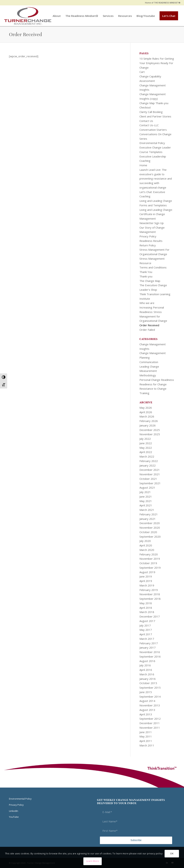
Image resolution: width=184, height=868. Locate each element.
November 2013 (150, 705)
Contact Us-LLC (149, 125)
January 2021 (148, 519)
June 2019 (146, 576)
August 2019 (147, 572)
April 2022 (146, 452)
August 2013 (147, 710)
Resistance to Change (153, 389)
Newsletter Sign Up (152, 223)
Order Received (25, 34)
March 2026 (147, 416)
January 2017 (148, 647)
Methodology (148, 375)
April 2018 (146, 608)
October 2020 (148, 532)
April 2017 (146, 634)
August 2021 (147, 488)
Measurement (148, 371)
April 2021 (146, 505)
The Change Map (150, 281)
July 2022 (145, 439)
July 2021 (145, 492)
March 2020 (147, 550)
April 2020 (146, 545)
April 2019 (146, 581)
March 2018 (147, 612)
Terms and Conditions (153, 267)
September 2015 (150, 688)
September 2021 (150, 483)
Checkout (145, 107)
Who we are (147, 303)
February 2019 (149, 590)
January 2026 (148, 425)
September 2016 (150, 656)
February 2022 (149, 461)
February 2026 (149, 421)
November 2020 (150, 528)
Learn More (93, 861)
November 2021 (150, 474)
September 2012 (150, 719)
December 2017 (150, 616)
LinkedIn (14, 811)
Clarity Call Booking (151, 112)
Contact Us (146, 121)
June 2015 (146, 692)
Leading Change (149, 366)
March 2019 (147, 585)
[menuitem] (162, 3)
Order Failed (147, 330)
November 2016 (150, 652)
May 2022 (146, 448)
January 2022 (148, 465)
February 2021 (149, 514)
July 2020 (145, 541)
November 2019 (150, 559)
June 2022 (146, 443)
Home (143, 165)
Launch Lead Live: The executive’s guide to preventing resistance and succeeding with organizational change (156, 179)
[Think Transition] (28, 16)
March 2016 (147, 674)
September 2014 (150, 697)
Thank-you (146, 276)
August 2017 (147, 621)
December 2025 (150, 430)
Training (144, 393)
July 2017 (145, 625)
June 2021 (146, 496)
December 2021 (150, 470)
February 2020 (149, 554)
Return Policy (148, 245)
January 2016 (148, 679)
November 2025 (150, 434)
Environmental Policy (152, 143)
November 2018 (150, 594)
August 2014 (147, 701)
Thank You (146, 272)
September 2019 (150, 568)
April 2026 (146, 412)
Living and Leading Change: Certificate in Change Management (156, 214)
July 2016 (145, 665)
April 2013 (146, 714)
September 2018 (150, 599)
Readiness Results (151, 241)
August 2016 (147, 661)
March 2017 (147, 639)
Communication (149, 362)
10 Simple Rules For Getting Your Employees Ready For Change (157, 63)
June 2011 (146, 732)
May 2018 (146, 603)
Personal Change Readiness (157, 380)
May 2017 (146, 630)
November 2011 (150, 728)
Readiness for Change (153, 384)
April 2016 (146, 670)
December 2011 (150, 723)
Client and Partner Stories (155, 116)
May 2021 (146, 501)
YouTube (14, 817)
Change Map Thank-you (154, 103)
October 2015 (148, 683)
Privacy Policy (148, 236)
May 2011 (146, 736)
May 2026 (146, 408)
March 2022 (147, 456)
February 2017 (149, 643)
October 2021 (148, 479)
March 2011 (147, 745)
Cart (142, 72)
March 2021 (147, 510)
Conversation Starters (153, 130)
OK (172, 854)
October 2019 (148, 563)
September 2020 (150, 537)
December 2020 (150, 523)
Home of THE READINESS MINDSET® (163, 3)
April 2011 (146, 741)
